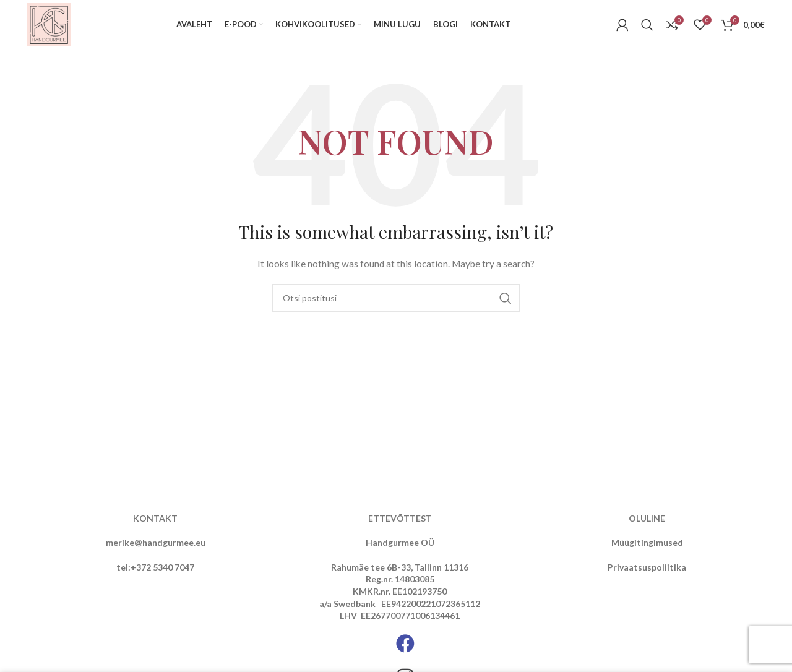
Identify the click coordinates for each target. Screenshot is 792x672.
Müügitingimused (647, 542)
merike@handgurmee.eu (156, 542)
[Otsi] (647, 25)
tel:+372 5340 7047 (155, 567)
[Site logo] (49, 24)
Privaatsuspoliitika (647, 567)
